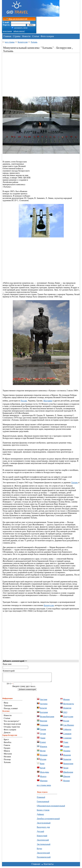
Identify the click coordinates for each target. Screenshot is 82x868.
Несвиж (7, 758)
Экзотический (43, 842)
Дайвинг (40, 816)
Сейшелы (67, 731)
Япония (66, 782)
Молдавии (48, 401)
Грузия (43, 735)
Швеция (67, 778)
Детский (40, 833)
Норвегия (67, 710)
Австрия (44, 701)
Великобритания (47, 718)
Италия (43, 761)
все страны (10, 42)
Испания (44, 757)
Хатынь (34, 42)
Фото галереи (47, 36)
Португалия (68, 718)
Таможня (8, 707)
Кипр (42, 765)
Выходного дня (43, 829)
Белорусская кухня (12, 726)
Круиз (39, 850)
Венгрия (44, 723)
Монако (66, 701)
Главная (7, 36)
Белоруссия (23, 42)
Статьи (36, 36)
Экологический (43, 855)
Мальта (43, 778)
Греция (43, 731)
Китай (43, 770)
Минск (7, 753)
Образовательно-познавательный (51, 807)
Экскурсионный (44, 825)
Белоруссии (49, 605)
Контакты (49, 866)
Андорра (44, 705)
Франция (67, 757)
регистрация (7, 31)
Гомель (7, 747)
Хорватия (67, 761)
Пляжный (41, 799)
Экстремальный (44, 846)
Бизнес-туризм (43, 812)
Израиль (44, 748)
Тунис (66, 744)
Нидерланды (69, 705)
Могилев (8, 755)
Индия (43, 752)
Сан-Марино (69, 727)
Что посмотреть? (11, 723)
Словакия (67, 735)
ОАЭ (65, 714)
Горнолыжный (43, 803)
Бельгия (43, 710)
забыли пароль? (19, 31)
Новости (26, 36)
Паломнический (44, 859)
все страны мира (44, 787)
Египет (43, 744)
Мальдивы (44, 774)
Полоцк (7, 761)
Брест (6, 741)
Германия (44, 727)
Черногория (68, 765)
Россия (66, 723)
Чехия (66, 770)
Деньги (7, 734)
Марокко (44, 782)
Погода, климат (11, 710)
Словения (67, 740)
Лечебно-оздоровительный (48, 820)
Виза (6, 704)
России (24, 401)
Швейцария (68, 774)
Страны (17, 36)
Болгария (44, 714)
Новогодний (42, 837)
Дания (43, 740)
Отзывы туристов (12, 728)
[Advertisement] (27, 77)
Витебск (8, 744)
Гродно (7, 750)
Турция (66, 748)
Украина (67, 752)
